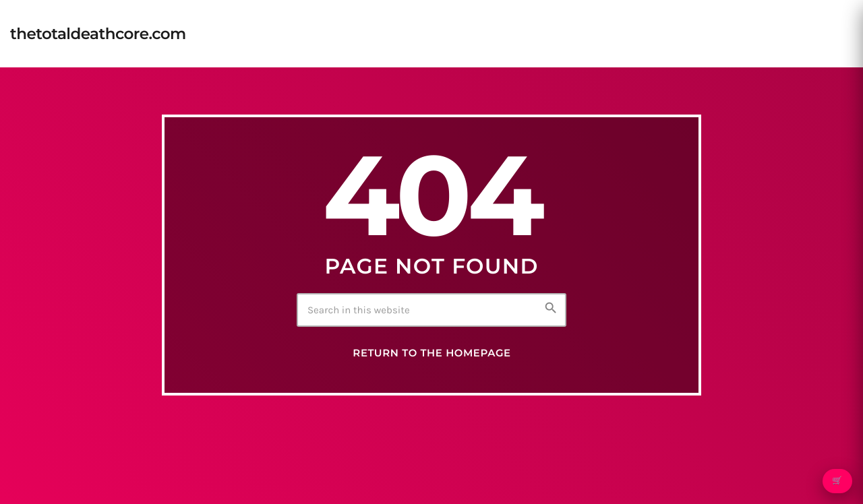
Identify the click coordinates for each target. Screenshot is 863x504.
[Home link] (98, 34)
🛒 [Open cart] (837, 481)
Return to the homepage (431, 353)
